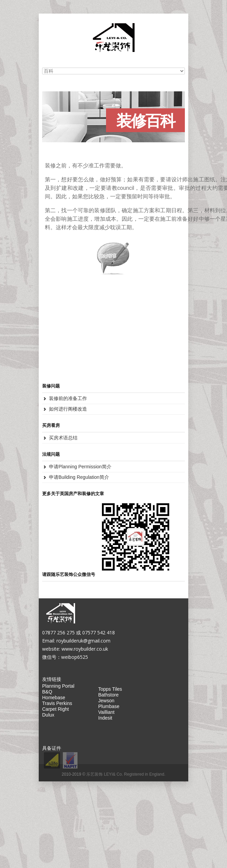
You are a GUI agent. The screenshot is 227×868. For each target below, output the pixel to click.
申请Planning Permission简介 (80, 467)
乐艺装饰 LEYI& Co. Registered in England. (126, 774)
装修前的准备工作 (68, 398)
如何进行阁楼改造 (68, 409)
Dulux (48, 715)
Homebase (54, 698)
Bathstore (108, 695)
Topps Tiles (110, 689)
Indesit (105, 718)
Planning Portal (58, 686)
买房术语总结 (63, 438)
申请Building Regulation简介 (79, 477)
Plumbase (109, 706)
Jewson (106, 701)
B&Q (47, 692)
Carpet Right (56, 709)
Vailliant (106, 712)
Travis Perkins (57, 703)
